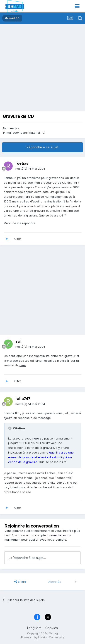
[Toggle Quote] (10, 428)
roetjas (14, 128)
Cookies (52, 628)
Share (20, 582)
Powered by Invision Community (43, 637)
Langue (34, 628)
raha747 (23, 399)
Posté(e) (30, 169)
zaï (18, 341)
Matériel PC (37, 133)
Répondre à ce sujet (42, 147)
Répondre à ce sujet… (27, 558)
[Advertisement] (42, 68)
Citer (18, 239)
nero (27, 197)
